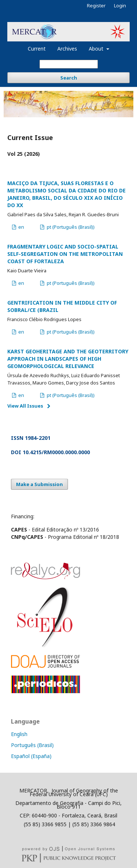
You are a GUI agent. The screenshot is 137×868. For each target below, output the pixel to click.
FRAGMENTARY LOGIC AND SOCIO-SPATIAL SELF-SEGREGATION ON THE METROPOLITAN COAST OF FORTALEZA (65, 254)
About (97, 49)
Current (37, 49)
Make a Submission (39, 484)
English (19, 734)
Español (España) (31, 756)
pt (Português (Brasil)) (70, 227)
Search (69, 78)
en (21, 227)
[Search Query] (69, 64)
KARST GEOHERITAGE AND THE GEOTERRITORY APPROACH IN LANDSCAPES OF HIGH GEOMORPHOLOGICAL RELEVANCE (68, 359)
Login (120, 5)
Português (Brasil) (32, 745)
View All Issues (25, 406)
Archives (67, 49)
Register (96, 5)
